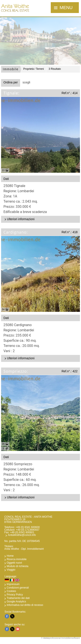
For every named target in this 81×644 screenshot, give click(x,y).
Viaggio (11, 570)
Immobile (11, 69)
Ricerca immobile (17, 559)
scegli (26, 82)
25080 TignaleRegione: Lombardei (41, 199)
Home (10, 556)
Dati (6, 179)
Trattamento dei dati (18, 598)
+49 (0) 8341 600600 (28, 527)
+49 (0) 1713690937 (28, 530)
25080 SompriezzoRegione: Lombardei (41, 477)
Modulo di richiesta (17, 566)
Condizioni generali (18, 588)
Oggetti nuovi (14, 563)
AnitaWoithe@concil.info (22, 535)
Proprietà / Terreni (34, 69)
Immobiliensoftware (71, 638)
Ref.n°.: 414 (70, 93)
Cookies (11, 591)
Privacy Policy (15, 595)
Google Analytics (16, 602)
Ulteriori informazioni (19, 219)
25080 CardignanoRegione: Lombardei (41, 338)
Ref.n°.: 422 (70, 371)
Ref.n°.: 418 (70, 232)
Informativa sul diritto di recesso (25, 605)
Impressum (13, 584)
